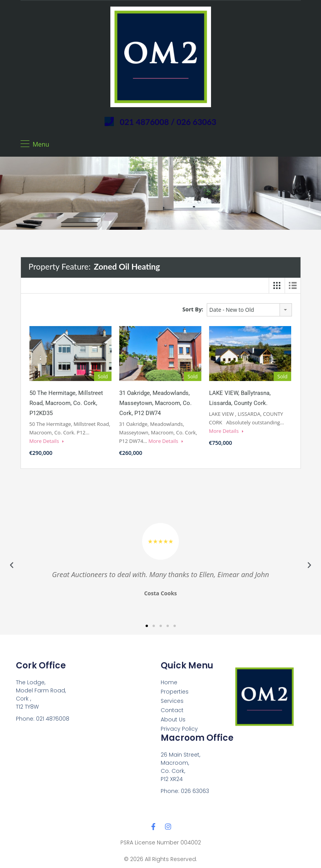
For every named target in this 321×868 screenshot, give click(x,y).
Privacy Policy (179, 729)
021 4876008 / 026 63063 (168, 122)
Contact (172, 710)
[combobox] (249, 310)
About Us (173, 719)
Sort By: (193, 309)
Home (169, 682)
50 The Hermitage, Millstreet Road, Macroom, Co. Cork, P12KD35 (66, 403)
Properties (175, 692)
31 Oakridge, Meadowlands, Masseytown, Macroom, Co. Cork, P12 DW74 (155, 403)
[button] (12, 565)
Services (172, 701)
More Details (47, 441)
